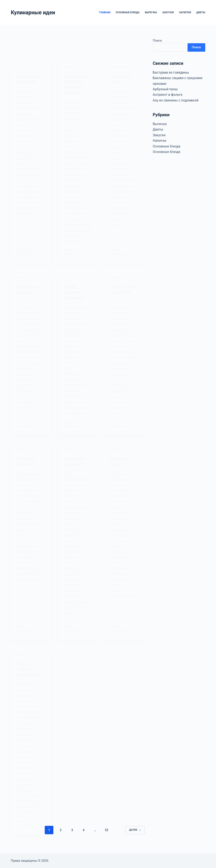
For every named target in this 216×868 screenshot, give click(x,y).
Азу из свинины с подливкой (176, 100)
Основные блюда (128, 12)
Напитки (185, 12)
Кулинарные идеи (33, 13)
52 (107, 836)
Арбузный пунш (165, 89)
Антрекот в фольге (168, 95)
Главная (105, 12)
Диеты (201, 12)
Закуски (168, 12)
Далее (135, 836)
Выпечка (151, 12)
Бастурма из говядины (171, 72)
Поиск (157, 40)
